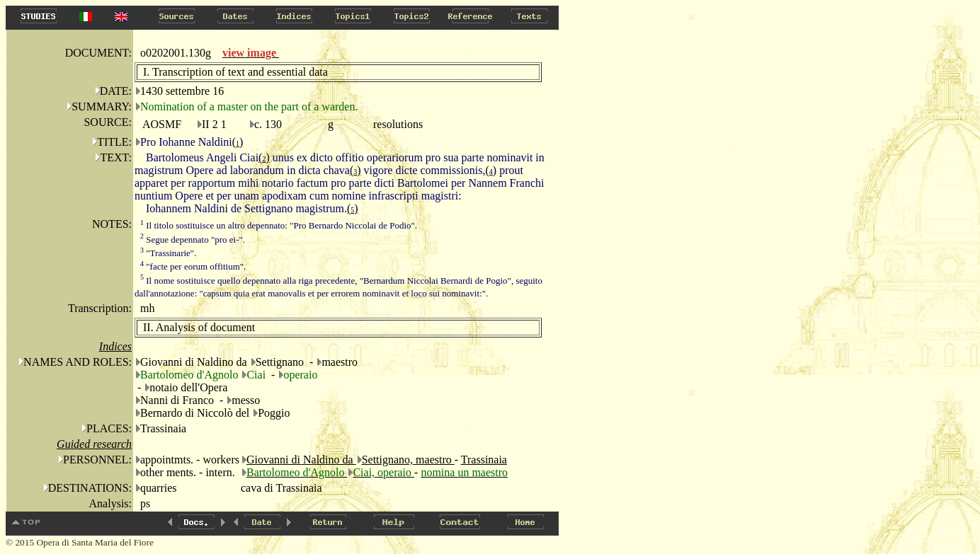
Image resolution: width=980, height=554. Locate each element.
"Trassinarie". (168, 253)
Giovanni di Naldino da (301, 460)
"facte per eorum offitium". (193, 266)
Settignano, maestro (408, 460)
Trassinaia (484, 460)
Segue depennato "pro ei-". (193, 240)
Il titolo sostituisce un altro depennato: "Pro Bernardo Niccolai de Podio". (279, 225)
